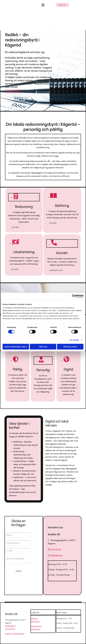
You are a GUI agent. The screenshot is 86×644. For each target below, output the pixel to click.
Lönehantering (36, 626)
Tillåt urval (43, 347)
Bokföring (34, 619)
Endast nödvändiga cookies (16, 347)
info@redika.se (10, 626)
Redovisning (35, 622)
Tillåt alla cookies (70, 347)
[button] (62, 5)
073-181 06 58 (55, 549)
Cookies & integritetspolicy (15, 634)
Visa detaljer (74, 340)
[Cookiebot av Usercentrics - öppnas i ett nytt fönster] (74, 296)
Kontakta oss (35, 629)
